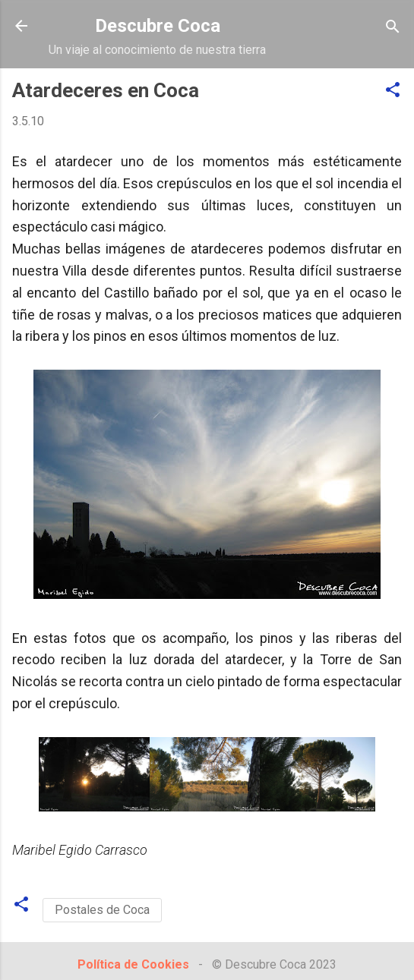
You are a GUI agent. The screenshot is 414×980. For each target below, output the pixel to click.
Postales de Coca (102, 910)
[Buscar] (393, 28)
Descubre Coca (158, 26)
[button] (393, 91)
